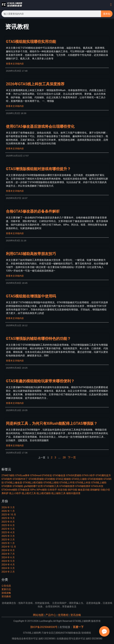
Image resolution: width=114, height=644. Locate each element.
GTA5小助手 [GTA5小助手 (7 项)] (89, 475)
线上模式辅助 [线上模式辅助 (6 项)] (44, 493)
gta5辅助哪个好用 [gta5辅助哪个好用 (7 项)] (33, 486)
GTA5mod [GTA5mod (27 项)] (35, 475)
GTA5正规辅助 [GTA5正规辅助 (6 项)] (63, 479)
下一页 (72, 457)
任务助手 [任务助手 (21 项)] (52, 490)
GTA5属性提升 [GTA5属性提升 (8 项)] (103, 475)
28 (64, 457)
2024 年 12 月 (9, 547)
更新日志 (6, 589)
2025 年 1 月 (8, 543)
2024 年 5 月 (8, 561)
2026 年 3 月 (8, 507)
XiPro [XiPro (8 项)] (33, 490)
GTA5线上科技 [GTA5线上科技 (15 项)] (83, 483)
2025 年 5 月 (8, 529)
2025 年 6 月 (8, 525)
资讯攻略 (76, 615)
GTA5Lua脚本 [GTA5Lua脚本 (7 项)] (22, 475)
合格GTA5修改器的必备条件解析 (33, 211)
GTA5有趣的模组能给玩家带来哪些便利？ (40, 381)
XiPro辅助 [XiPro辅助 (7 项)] (42, 490)
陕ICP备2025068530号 (44, 627)
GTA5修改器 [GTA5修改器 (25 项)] (59, 475)
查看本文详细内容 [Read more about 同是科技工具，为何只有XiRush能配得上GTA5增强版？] (15, 446)
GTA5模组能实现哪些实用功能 (31, 42)
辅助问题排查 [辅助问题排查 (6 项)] (73, 493)
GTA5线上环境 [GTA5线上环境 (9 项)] (67, 483)
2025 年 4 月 (8, 532)
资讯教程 (6, 596)
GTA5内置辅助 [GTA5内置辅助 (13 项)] (74, 475)
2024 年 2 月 (8, 572)
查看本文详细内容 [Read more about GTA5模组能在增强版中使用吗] (15, 318)
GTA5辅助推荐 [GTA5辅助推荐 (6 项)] (67, 486)
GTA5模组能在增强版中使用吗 (31, 296)
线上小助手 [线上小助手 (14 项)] (15, 493)
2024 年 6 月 (8, 557)
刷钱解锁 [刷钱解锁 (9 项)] (95, 490)
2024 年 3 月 (8, 568)
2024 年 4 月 (8, 565)
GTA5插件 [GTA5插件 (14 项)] (7, 479)
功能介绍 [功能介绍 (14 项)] (105, 490)
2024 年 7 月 (8, 554)
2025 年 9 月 (8, 518)
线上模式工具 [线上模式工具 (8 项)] (29, 493)
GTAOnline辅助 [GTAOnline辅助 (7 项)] (9, 490)
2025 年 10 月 (9, 515)
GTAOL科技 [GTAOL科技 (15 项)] (97, 486)
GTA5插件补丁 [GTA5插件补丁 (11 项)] (20, 479)
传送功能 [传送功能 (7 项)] (62, 490)
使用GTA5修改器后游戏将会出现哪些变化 (40, 126)
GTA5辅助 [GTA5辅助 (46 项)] (18, 486)
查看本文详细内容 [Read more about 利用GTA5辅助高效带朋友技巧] (15, 276)
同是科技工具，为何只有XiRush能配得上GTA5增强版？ (52, 423)
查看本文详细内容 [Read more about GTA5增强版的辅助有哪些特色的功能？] (15, 361)
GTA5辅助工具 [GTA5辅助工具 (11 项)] (51, 486)
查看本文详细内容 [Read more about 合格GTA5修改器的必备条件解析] (15, 233)
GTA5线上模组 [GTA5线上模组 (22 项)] (51, 483)
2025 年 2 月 (8, 540)
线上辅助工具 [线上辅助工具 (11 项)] (58, 493)
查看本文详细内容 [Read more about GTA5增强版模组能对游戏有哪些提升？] (15, 191)
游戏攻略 (6, 593)
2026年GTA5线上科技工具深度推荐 (35, 84)
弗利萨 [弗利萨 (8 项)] (5, 493)
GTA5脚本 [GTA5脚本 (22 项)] (7, 486)
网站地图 (38, 615)
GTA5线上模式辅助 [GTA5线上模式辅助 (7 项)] (33, 483)
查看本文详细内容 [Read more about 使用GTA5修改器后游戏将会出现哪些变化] (15, 149)
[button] (111, 4)
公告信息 (6, 586)
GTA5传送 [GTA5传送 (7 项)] (47, 475)
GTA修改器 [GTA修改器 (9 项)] (24, 490)
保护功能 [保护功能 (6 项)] (72, 490)
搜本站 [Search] (107, 14)
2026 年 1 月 (8, 511)
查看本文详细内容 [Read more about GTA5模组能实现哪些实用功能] (15, 64)
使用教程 (63, 615)
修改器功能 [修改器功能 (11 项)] (84, 490)
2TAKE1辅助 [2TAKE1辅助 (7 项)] (8, 475)
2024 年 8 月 (8, 550)
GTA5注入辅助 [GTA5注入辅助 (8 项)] (79, 479)
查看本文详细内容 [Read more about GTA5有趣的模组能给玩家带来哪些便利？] (15, 403)
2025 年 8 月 (8, 522)
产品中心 (51, 615)
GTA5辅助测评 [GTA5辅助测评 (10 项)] (83, 486)
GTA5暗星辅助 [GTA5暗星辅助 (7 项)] (36, 479)
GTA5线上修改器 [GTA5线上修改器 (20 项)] (13, 483)
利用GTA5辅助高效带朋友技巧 (31, 254)
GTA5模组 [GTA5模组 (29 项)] (50, 479)
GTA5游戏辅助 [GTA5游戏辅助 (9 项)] (95, 479)
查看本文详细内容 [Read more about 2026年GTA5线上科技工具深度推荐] (15, 106)
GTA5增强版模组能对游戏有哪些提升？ (38, 169)
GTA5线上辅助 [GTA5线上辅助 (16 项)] (99, 483)
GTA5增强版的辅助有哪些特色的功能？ (38, 339)
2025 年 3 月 (8, 536)
